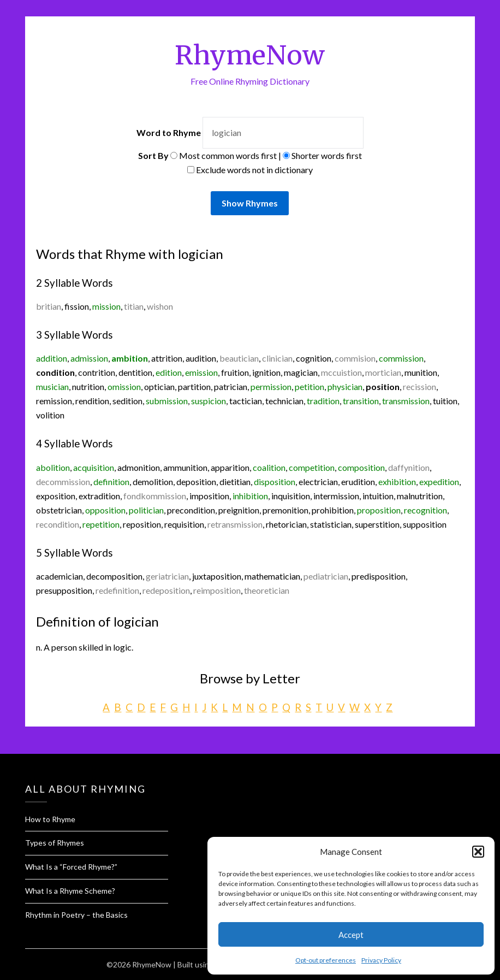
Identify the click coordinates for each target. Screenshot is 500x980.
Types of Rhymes (55, 843)
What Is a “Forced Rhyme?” (71, 867)
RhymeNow (250, 55)
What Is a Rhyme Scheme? (70, 891)
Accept (351, 935)
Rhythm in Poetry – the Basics (76, 915)
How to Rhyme (50, 819)
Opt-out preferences (326, 960)
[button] (478, 852)
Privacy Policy (381, 960)
